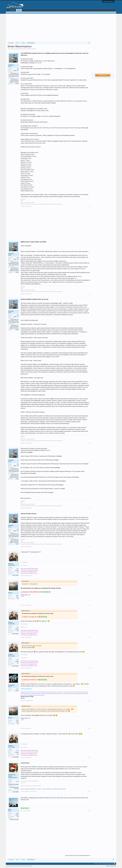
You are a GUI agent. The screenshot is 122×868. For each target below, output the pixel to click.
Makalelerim (33, 789)
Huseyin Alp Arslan (12, 775)
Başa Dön (111, 864)
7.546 (17, 813)
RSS (115, 864)
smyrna (10, 564)
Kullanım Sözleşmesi (111, 866)
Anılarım (39, 789)
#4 (90, 508)
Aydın (17, 597)
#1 (90, 206)
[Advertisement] (49, 28)
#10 (89, 701)
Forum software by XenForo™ (19, 866)
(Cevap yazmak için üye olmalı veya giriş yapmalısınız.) (78, 855)
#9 (90, 668)
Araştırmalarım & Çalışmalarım (59, 789)
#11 (89, 728)
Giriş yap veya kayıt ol (108, 1)
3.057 (17, 595)
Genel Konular (14, 49)
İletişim (96, 864)
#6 (90, 576)
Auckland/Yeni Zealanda (14, 784)
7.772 (17, 569)
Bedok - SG (16, 70)
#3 (90, 443)
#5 (90, 547)
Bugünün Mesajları (12, 13)
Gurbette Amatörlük (46, 789)
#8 (90, 637)
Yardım (100, 864)
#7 (90, 605)
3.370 (17, 781)
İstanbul (17, 571)
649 (18, 69)
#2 (90, 294)
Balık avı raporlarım (25, 789)
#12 (89, 757)
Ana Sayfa (12, 10)
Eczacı (10, 593)
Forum (19, 10)
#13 (89, 791)
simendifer (11, 685)
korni (10, 809)
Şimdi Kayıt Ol (103, 75)
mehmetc (24, 49)
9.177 (17, 689)
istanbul (17, 815)
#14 (89, 811)
